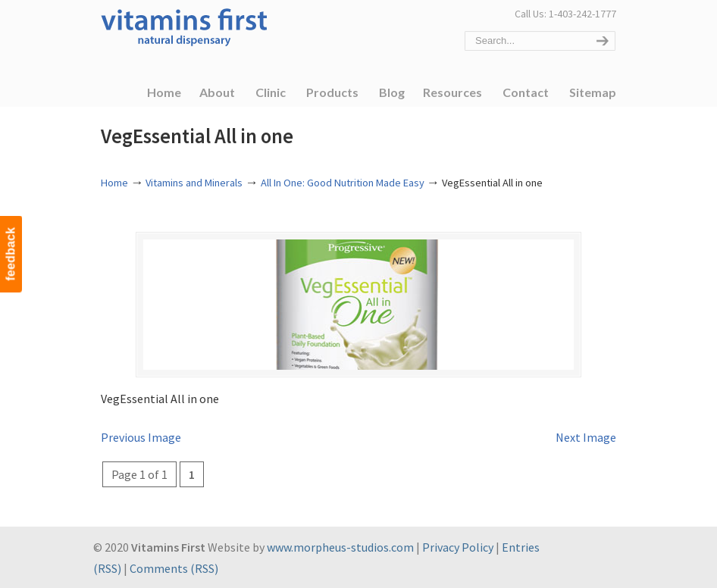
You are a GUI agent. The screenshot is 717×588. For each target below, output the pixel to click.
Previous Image (141, 438)
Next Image (586, 438)
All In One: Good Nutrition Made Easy (343, 183)
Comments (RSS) (174, 568)
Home (114, 183)
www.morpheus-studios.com (340, 548)
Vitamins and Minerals (194, 183)
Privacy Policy (458, 548)
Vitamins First (184, 26)
